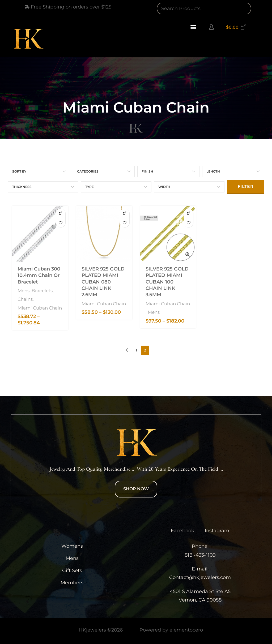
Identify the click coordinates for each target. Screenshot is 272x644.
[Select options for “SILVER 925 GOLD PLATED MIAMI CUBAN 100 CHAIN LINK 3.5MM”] (188, 213)
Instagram (217, 530)
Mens (24, 290)
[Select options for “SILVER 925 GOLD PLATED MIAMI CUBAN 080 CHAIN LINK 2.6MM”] (125, 213)
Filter (246, 186)
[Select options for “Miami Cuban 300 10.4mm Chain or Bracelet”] (61, 213)
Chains (25, 298)
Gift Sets (72, 570)
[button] (193, 27)
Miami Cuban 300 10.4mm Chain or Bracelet (39, 275)
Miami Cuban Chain (40, 307)
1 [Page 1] (136, 349)
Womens (72, 545)
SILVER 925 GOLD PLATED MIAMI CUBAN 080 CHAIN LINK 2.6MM (103, 281)
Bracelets (42, 290)
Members (72, 582)
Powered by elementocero (171, 629)
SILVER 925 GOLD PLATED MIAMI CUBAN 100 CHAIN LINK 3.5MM (167, 281)
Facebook (182, 530)
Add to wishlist (61, 223)
